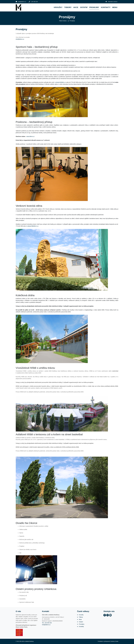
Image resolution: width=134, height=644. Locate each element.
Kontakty (80, 626)
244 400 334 (34, 2)
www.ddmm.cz (30, 136)
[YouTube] (110, 615)
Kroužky (80, 615)
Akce (79, 619)
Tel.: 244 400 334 (47, 623)
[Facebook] (105, 615)
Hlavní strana (63, 21)
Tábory (80, 617)
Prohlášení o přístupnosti (104, 641)
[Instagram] (108, 615)
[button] (115, 7)
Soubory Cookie (114, 641)
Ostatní (80, 622)
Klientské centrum (113, 2)
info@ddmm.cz (22, 2)
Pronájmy (72, 21)
